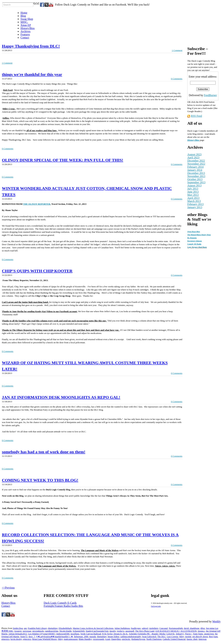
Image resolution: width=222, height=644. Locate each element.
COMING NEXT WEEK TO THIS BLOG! (40, 480)
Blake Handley (85, 639)
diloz (203, 628)
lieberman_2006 (81, 637)
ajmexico (5, 639)
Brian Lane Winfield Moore (45, 639)
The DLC (162, 637)
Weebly (216, 621)
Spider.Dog (18, 628)
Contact (25, 38)
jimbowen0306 (63, 634)
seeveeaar (27, 631)
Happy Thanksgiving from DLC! (31, 46)
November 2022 (196, 164)
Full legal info (156, 606)
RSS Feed (196, 116)
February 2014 (195, 167)
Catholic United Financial (174, 639)
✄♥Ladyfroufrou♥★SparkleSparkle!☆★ (55, 637)
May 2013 (193, 195)
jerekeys (121, 631)
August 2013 (194, 186)
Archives (26, 31)
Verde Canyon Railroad (91, 634)
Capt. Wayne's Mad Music (197, 247)
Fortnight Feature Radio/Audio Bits (63, 606)
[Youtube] (51, 5)
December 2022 (196, 161)
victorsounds (98, 639)
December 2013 (196, 173)
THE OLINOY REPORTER (37, 204)
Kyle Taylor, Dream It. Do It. (115, 634)
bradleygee (136, 628)
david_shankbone (192, 628)
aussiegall (130, 631)
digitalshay (53, 628)
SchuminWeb (79, 631)
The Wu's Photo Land (145, 631)
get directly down (200, 637)
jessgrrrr (18, 631)
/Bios (197, 140)
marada (93, 637)
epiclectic (126, 639)
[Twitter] (47, 5)
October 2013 (195, 179)
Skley (182, 637)
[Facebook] (42, 5)
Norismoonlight (176, 628)
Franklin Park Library (37, 628)
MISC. (24, 22)
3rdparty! (180, 634)
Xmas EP (26, 25)
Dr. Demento (192, 238)
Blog (23, 16)
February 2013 (195, 204)
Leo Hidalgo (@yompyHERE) (42, 634)
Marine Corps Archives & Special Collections (93, 628)
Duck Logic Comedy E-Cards (60, 603)
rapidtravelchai (52, 631)
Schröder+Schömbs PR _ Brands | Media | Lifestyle (152, 634)
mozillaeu (75, 634)
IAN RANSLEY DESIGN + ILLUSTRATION (176, 631)
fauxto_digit (192, 639)
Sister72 (24, 637)
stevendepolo (38, 631)
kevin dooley (16, 639)
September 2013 (196, 182)
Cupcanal (164, 628)
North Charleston (154, 639)
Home (24, 13)
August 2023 (194, 154)
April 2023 (193, 158)
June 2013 (193, 192)
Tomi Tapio (198, 634)
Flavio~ (188, 634)
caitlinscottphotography (131, 637)
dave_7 (32, 637)
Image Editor (113, 637)
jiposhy (113, 631)
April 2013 (193, 198)
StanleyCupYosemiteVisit (97, 631)
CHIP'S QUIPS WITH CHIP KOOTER (37, 271)
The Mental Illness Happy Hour (199, 235)
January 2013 (195, 207)
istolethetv (154, 628)
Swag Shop (27, 19)
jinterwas (203, 639)
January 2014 (195, 170)
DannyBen (116, 639)
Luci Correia (172, 637)
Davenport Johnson (195, 241)
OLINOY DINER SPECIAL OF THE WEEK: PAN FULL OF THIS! (63, 160)
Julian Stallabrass (122, 628)
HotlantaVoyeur (138, 639)
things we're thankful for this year (32, 74)
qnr (25, 628)
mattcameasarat (71, 639)
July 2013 (193, 189)
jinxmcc (201, 631)
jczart (108, 639)
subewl (145, 628)
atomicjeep (209, 634)
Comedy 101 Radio (194, 244)
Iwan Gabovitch (149, 637)
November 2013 (196, 176)
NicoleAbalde (65, 631)
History (191, 140)
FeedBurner (210, 95)
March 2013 (194, 201)
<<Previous (8, 588)
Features (25, 34)
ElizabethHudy (65, 628)
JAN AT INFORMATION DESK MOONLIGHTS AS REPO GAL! (61, 397)
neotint (188, 637)
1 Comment (177, 50)
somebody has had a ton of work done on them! (44, 452)
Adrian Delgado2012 (18, 634)
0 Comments (177, 79)
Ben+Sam (213, 637)
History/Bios (28, 28)
